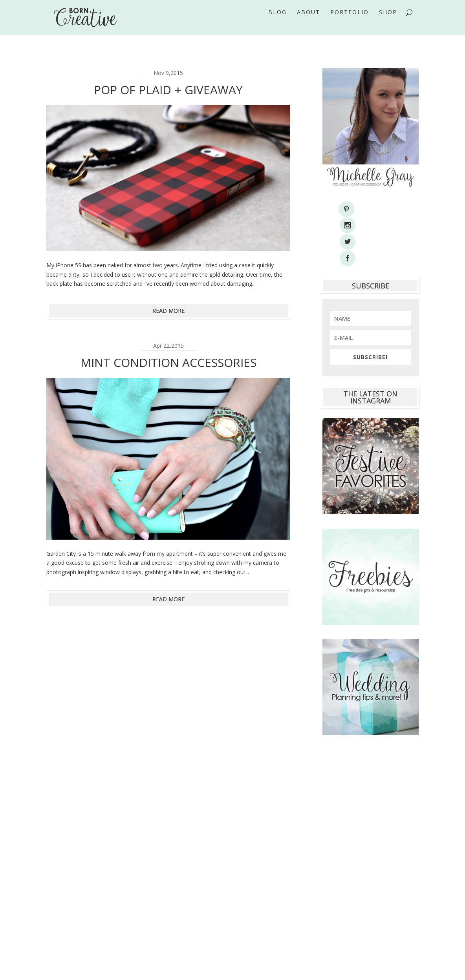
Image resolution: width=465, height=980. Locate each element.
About (308, 23)
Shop (388, 23)
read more (168, 311)
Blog (277, 23)
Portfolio (350, 23)
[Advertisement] (371, 818)
